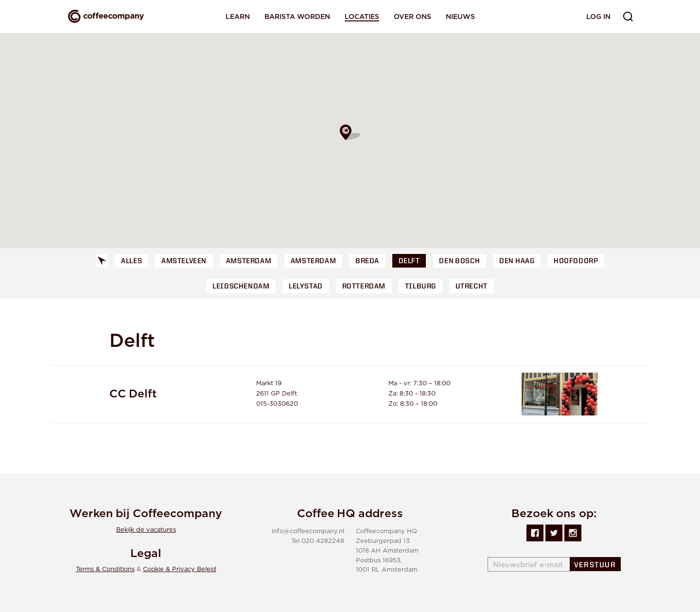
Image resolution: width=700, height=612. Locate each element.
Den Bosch (459, 261)
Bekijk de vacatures (146, 530)
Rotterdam (364, 287)
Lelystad (306, 287)
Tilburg (420, 287)
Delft (409, 261)
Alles (131, 261)
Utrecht (472, 287)
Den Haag (517, 261)
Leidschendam (241, 287)
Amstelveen (184, 261)
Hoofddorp (576, 261)
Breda (367, 261)
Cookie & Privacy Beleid (180, 569)
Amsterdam (249, 261)
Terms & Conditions (105, 569)
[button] (350, 132)
